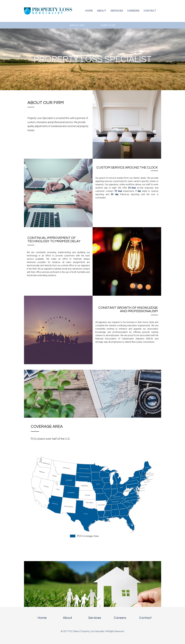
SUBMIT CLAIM (108, 25)
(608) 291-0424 (77, 25)
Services (117, 11)
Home (89, 11)
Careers (133, 11)
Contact (150, 11)
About (102, 11)
